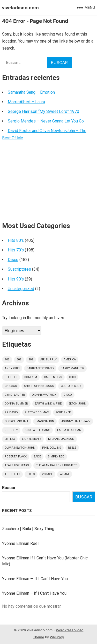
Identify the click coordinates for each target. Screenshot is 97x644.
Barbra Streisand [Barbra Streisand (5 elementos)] (40, 368)
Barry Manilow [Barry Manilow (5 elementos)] (72, 368)
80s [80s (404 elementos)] (19, 359)
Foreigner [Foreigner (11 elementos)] (63, 412)
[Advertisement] (48, 183)
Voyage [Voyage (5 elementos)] (47, 474)
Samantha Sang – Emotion (31, 92)
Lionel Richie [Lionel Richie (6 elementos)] (32, 439)
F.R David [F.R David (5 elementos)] (11, 412)
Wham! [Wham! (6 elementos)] (65, 474)
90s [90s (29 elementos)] (31, 359)
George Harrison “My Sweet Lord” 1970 (43, 111)
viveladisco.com (20, 8)
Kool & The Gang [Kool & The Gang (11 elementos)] (38, 430)
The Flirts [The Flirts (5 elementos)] (12, 474)
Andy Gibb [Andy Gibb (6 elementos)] (12, 368)
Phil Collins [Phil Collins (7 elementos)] (52, 448)
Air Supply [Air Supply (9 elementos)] (48, 359)
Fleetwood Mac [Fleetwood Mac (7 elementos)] (37, 412)
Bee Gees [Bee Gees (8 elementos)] (11, 377)
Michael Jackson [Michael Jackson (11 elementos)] (61, 439)
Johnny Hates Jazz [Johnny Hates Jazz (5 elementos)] (76, 421)
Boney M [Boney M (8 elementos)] (31, 377)
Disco (13, 260)
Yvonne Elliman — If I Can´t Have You (35, 579)
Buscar (9, 488)
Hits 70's (16, 250)
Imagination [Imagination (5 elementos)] (45, 421)
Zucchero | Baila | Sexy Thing (28, 529)
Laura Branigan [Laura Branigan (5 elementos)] (69, 430)
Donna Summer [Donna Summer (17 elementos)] (16, 404)
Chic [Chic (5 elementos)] (72, 377)
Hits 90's (16, 279)
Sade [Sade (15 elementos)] (37, 457)
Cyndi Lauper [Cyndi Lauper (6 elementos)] (15, 395)
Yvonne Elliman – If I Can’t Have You (34, 593)
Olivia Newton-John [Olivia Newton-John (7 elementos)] (20, 448)
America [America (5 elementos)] (70, 359)
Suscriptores (19, 269)
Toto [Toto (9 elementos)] (31, 474)
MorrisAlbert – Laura (26, 102)
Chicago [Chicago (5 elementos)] (11, 386)
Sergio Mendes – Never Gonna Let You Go (46, 121)
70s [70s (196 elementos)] (7, 359)
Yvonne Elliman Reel (20, 543)
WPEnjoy (57, 637)
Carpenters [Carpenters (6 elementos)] (53, 377)
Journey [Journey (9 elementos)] (11, 430)
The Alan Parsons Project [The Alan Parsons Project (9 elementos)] (57, 465)
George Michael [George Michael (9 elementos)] (17, 421)
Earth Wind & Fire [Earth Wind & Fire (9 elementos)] (48, 404)
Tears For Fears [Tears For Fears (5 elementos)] (17, 465)
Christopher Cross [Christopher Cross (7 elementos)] (39, 386)
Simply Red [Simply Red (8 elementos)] (56, 457)
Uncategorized (21, 289)
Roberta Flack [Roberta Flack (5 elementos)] (16, 457)
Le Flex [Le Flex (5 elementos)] (10, 439)
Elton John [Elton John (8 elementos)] (77, 404)
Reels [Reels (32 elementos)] (72, 448)
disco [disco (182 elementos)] (68, 395)
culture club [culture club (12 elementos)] (71, 386)
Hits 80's (16, 240)
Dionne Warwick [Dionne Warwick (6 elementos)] (44, 395)
